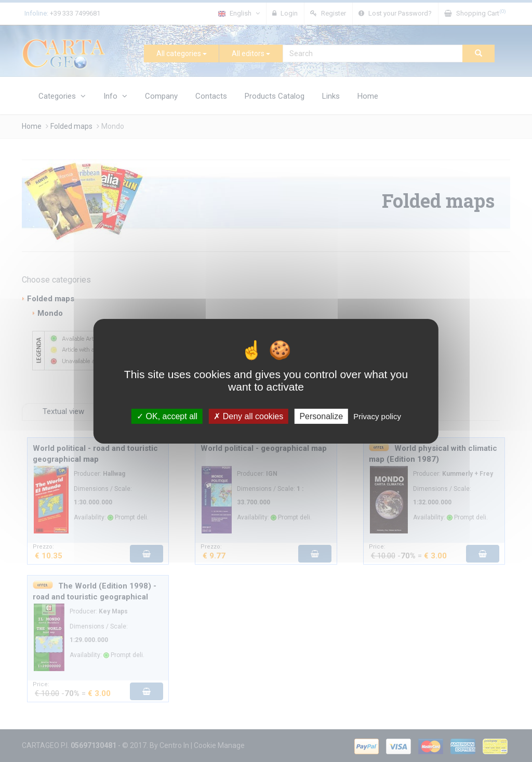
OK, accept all (167, 416)
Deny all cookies (248, 416)
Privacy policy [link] (377, 416)
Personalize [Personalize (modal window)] (321, 416)
